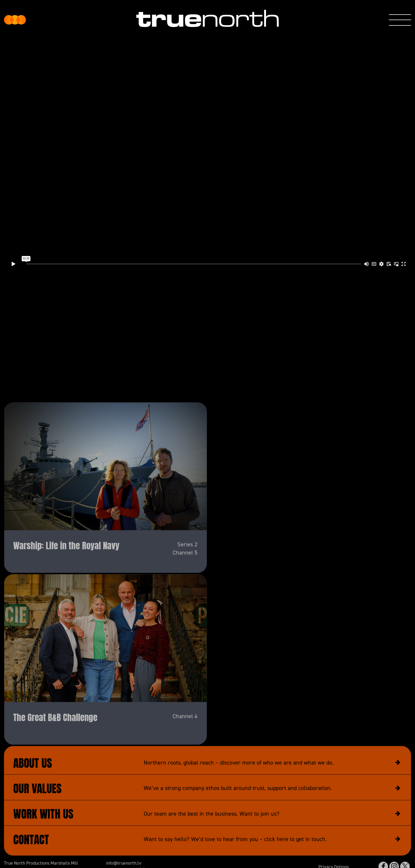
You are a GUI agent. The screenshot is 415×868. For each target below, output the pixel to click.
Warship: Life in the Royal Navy (66, 561)
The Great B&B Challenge (55, 732)
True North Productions (15, 20)
